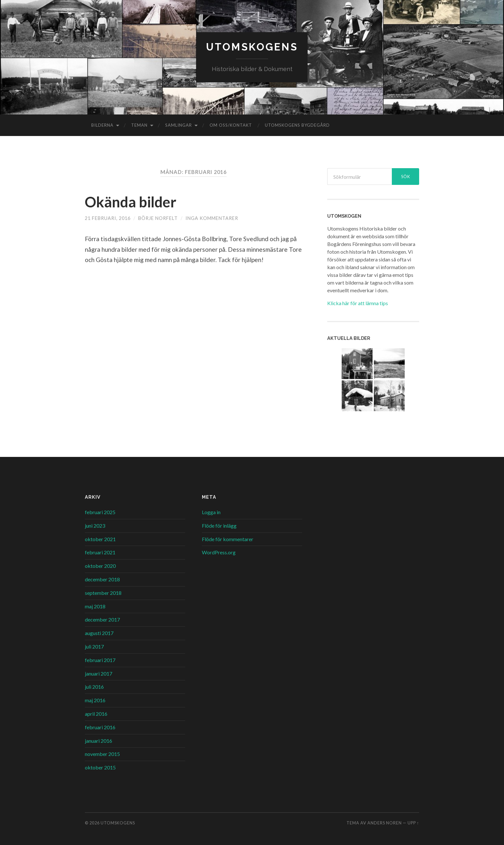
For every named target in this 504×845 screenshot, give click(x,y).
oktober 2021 (100, 539)
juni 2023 (95, 526)
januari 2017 (99, 673)
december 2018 (102, 579)
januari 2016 (99, 741)
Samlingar (179, 125)
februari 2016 (100, 727)
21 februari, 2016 (108, 218)
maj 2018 (95, 606)
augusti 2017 (99, 633)
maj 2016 (95, 700)
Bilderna (102, 125)
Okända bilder (131, 202)
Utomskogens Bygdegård (297, 125)
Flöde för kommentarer (228, 539)
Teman (139, 125)
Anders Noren (385, 823)
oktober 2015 (100, 767)
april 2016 (96, 714)
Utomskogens (252, 47)
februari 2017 (100, 660)
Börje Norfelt (158, 218)
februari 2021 (100, 552)
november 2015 (102, 754)
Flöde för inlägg (219, 526)
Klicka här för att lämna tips (358, 303)
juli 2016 (94, 687)
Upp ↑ (413, 823)
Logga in (211, 512)
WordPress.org (219, 552)
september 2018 (103, 593)
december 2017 (102, 619)
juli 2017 (94, 646)
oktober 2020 (100, 566)
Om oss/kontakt (231, 125)
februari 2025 (100, 512)
